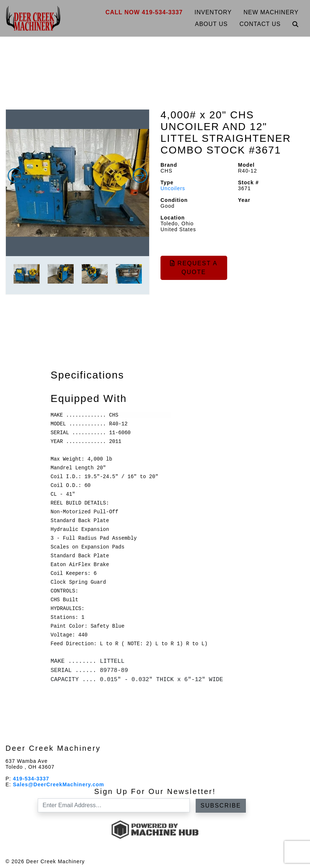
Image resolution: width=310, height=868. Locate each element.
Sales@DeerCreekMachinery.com (58, 784)
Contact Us (260, 24)
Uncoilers (173, 188)
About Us (211, 24)
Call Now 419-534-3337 (144, 12)
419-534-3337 (31, 779)
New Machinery (271, 12)
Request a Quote (194, 268)
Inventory (213, 12)
